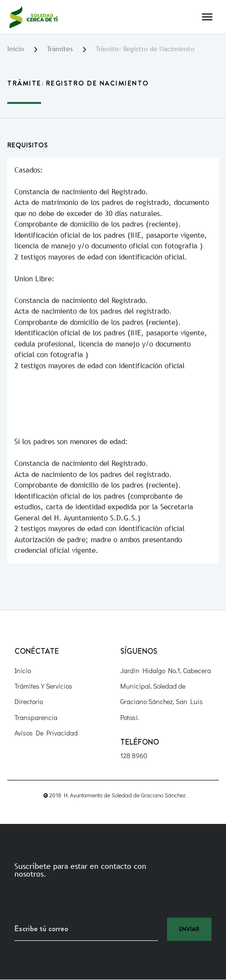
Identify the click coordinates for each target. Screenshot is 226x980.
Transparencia (36, 717)
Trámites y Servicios (43, 686)
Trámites (60, 49)
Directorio (29, 701)
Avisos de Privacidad (46, 733)
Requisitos (28, 145)
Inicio (16, 49)
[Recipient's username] (86, 929)
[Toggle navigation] (207, 17)
